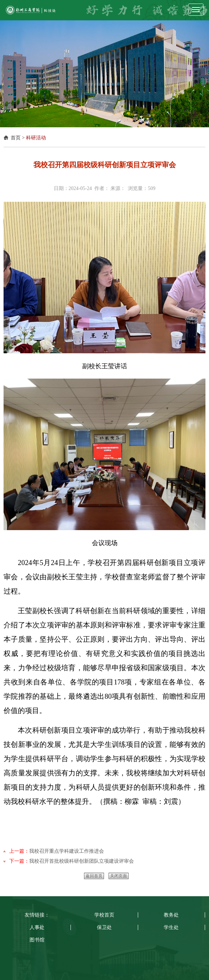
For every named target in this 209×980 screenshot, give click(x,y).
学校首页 (104, 915)
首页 (16, 138)
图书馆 (37, 940)
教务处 (171, 915)
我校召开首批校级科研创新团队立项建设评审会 (82, 861)
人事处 (37, 927)
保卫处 (104, 927)
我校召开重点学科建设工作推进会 (67, 851)
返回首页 (94, 876)
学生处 (171, 927)
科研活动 (36, 138)
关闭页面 (119, 876)
